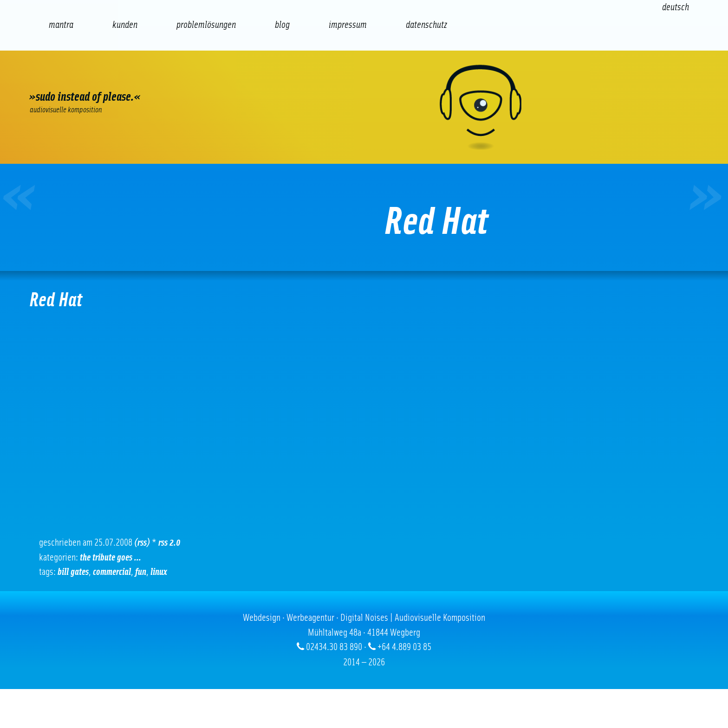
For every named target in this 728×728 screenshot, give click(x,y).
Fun (141, 572)
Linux (159, 572)
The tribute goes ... (110, 557)
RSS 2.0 (169, 543)
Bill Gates (73, 572)
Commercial (112, 572)
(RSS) (142, 543)
